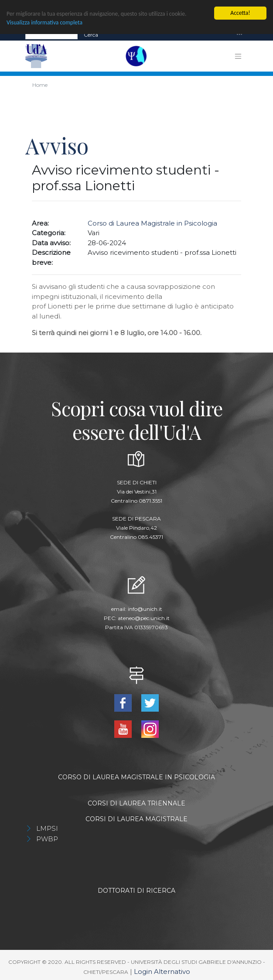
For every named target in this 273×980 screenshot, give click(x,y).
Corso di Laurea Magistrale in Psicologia (152, 223)
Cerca (91, 34)
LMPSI (47, 828)
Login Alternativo (162, 971)
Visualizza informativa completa (44, 22)
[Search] (51, 34)
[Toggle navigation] (239, 34)
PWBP (47, 838)
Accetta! (240, 12)
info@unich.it (145, 608)
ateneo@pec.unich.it (144, 618)
